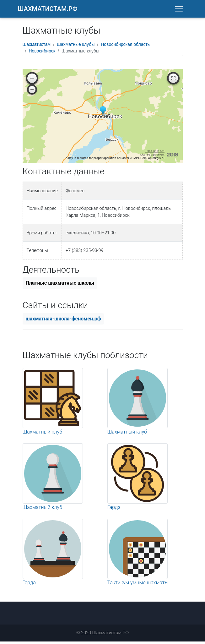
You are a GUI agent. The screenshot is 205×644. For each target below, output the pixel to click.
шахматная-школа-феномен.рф (63, 321)
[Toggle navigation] (179, 10)
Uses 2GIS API (155, 154)
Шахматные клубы (76, 47)
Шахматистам (37, 47)
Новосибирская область (125, 47)
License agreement (152, 157)
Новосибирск (42, 53)
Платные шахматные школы (60, 285)
